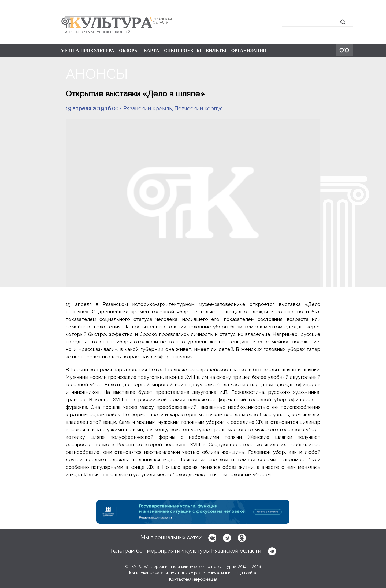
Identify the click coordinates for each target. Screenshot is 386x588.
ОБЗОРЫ (129, 50)
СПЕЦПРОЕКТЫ (182, 50)
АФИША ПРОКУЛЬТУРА (87, 50)
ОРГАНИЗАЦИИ (249, 50)
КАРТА (151, 50)
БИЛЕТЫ (216, 50)
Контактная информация (193, 579)
